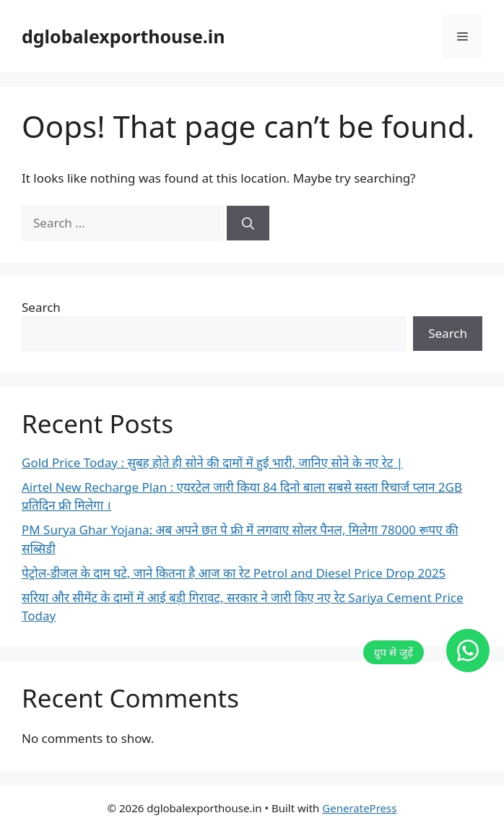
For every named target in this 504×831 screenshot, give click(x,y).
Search (41, 307)
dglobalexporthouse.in (123, 36)
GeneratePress (359, 808)
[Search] (248, 223)
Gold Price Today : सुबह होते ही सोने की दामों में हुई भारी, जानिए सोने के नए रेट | (212, 462)
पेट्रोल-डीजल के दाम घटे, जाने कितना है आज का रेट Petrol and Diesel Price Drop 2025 (234, 573)
